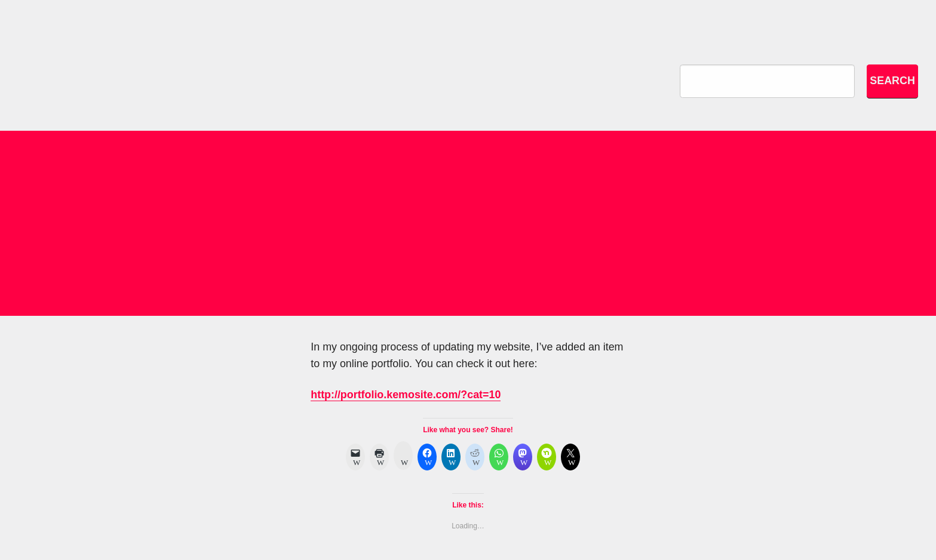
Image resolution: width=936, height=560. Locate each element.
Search (892, 81)
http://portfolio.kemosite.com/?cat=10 (406, 395)
